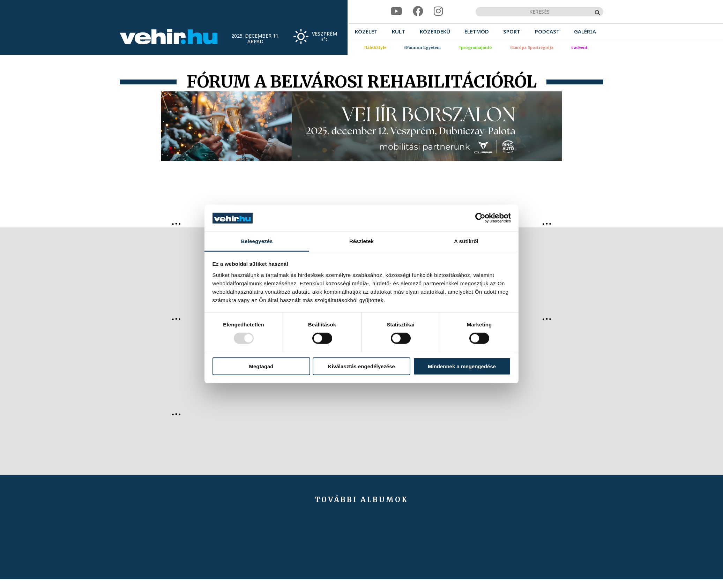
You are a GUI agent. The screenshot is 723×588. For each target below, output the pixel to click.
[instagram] (438, 11)
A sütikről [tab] (466, 241)
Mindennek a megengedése (462, 366)
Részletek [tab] (361, 241)
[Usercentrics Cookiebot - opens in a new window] (480, 218)
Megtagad (261, 366)
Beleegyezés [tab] (257, 241)
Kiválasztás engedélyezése (361, 366)
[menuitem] (366, 32)
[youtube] (396, 11)
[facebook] (418, 11)
